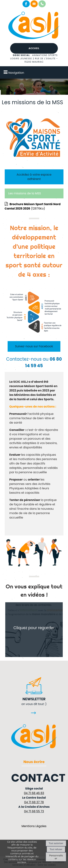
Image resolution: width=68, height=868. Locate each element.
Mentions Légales (34, 826)
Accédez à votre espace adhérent (34, 177)
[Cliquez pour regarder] (34, 630)
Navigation (16, 73)
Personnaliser (56, 857)
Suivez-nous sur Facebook (34, 346)
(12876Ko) (33, 206)
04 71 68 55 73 (34, 811)
